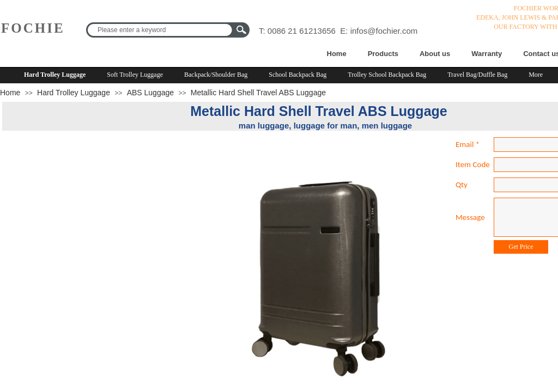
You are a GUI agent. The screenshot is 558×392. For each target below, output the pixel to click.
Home (337, 54)
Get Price (521, 247)
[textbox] (161, 30)
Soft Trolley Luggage (135, 75)
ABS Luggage (150, 93)
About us (435, 54)
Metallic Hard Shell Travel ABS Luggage (258, 93)
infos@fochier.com (384, 31)
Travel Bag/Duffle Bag (477, 75)
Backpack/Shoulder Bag (216, 75)
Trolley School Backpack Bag (387, 75)
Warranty (487, 54)
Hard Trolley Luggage (55, 75)
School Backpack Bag (298, 75)
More (536, 75)
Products (383, 54)
